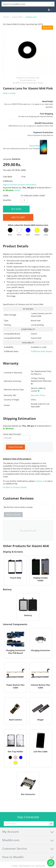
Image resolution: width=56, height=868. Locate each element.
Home (6, 17)
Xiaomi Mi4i (17, 17)
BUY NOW (16, 209)
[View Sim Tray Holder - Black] (10, 757)
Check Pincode (15, 447)
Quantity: (7, 200)
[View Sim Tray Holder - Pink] (16, 757)
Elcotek (42, 866)
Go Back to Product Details (15, 487)
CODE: (6, 196)
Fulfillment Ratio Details (41, 351)
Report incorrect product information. (20, 185)
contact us (40, 481)
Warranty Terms (38, 395)
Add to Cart (18, 217)
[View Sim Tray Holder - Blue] (21, 757)
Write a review (9, 93)
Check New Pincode (12, 434)
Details (17, 190)
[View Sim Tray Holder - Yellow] (16, 763)
